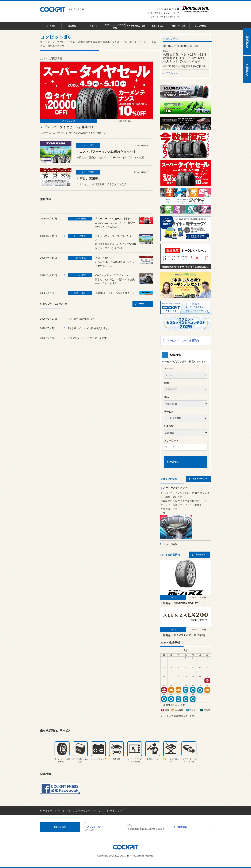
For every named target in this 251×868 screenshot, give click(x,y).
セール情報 (51, 26)
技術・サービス (179, 26)
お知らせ (93, 26)
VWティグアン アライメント (112, 275)
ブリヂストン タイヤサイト (164, 13)
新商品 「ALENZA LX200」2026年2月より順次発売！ (193, 635)
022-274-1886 (93, 827)
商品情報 (72, 26)
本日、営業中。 (90, 179)
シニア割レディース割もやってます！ (88, 338)
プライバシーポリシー (78, 811)
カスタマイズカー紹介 (136, 26)
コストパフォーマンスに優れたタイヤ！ (108, 152)
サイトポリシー (51, 811)
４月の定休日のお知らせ (81, 319)
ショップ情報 (200, 26)
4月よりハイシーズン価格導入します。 (89, 328)
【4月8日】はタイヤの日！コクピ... (114, 293)
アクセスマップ (174, 73)
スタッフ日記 (158, 26)
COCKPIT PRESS (169, 9)
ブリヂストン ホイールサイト (163, 17)
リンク (100, 811)
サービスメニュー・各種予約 (115, 26)
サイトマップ (117, 811)
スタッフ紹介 (171, 544)
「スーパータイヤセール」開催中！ (69, 127)
